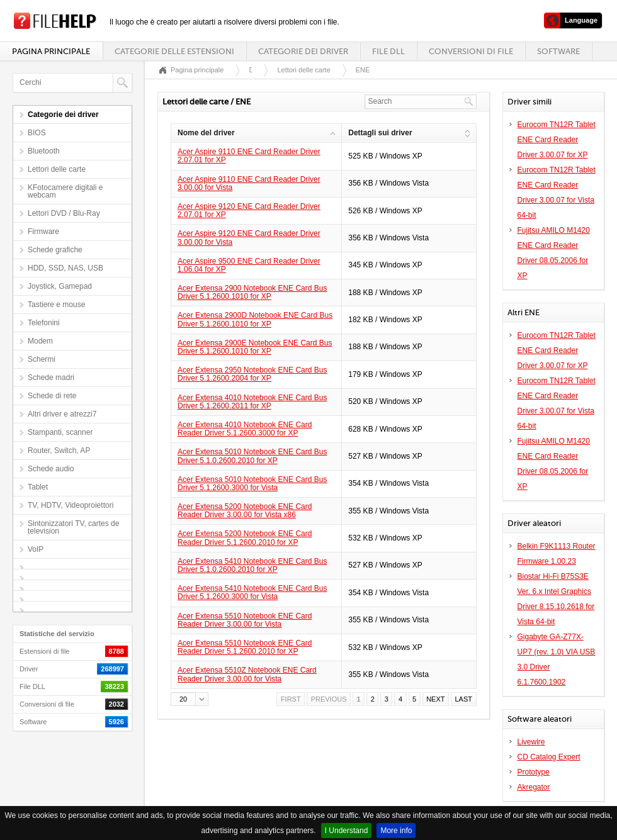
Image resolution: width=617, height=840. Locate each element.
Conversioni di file (471, 51)
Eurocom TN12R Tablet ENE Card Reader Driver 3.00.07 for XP (557, 140)
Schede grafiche (55, 250)
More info (396, 831)
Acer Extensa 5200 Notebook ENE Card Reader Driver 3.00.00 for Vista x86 (245, 511)
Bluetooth (44, 151)
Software (558, 51)
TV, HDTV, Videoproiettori (71, 505)
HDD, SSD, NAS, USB (65, 268)
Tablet (38, 487)
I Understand (347, 831)
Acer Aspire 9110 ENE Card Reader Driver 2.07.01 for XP (249, 156)
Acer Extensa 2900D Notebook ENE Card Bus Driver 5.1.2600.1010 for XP (255, 319)
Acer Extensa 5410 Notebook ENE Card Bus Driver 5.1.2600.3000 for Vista (252, 592)
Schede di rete (52, 396)
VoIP (36, 549)
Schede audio (51, 469)
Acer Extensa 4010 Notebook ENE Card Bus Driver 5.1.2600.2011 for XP (252, 402)
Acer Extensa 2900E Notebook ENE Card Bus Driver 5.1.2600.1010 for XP (255, 347)
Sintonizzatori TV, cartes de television (73, 527)
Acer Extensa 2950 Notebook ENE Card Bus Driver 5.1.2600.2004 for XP (252, 374)
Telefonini (44, 323)
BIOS (37, 133)
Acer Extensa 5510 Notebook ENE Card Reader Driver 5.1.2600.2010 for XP (245, 647)
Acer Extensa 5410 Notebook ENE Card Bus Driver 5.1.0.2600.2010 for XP (252, 565)
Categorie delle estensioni (174, 51)
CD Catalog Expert (549, 757)
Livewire (531, 742)
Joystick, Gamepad (60, 286)
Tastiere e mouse (56, 305)
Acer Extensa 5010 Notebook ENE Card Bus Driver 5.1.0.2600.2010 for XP (252, 456)
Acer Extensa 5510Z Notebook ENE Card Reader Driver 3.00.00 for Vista (247, 674)
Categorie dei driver (303, 51)
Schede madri (51, 378)
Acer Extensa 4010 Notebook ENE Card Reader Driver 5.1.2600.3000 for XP (245, 429)
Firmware (43, 232)
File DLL (388, 51)
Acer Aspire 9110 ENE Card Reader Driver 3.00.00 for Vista (249, 183)
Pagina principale (51, 51)
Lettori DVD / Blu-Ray (64, 213)
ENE (363, 70)
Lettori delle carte (57, 169)
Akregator (534, 787)
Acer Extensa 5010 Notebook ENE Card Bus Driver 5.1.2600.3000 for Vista (252, 484)
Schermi (42, 359)
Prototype (534, 772)
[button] (190, 699)
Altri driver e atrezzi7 (62, 414)
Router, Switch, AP (59, 451)
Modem (40, 341)
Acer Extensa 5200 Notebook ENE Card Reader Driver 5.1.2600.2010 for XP (245, 538)
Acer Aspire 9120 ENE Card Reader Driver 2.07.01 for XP (249, 210)
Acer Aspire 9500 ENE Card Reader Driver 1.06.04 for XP (249, 265)
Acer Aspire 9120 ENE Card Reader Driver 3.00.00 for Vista (249, 238)
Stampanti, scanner (60, 432)
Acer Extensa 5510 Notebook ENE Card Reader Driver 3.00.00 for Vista (245, 620)
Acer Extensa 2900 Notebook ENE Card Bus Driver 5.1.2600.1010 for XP (252, 292)
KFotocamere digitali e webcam (65, 191)
